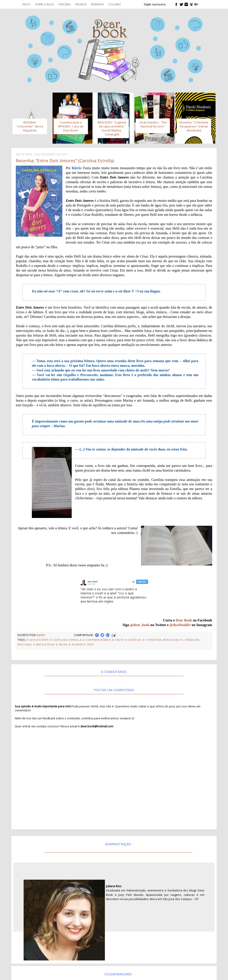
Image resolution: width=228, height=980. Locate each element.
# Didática (133, 640)
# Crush (118, 640)
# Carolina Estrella (66, 640)
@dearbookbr (180, 625)
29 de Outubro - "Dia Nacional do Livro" (153, 124)
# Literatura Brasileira (161, 640)
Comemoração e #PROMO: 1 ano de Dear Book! (71, 126)
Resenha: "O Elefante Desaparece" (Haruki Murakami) (194, 126)
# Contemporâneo (97, 640)
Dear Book (184, 620)
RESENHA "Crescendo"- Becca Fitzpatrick (30, 126)
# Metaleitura (44, 645)
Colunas (114, 4)
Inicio (26, 4)
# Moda (62, 645)
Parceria (65, 4)
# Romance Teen (81, 645)
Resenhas (97, 4)
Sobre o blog (45, 4)
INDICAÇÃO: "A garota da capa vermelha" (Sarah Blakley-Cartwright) (112, 128)
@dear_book (140, 625)
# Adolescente (38, 640)
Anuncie (81, 4)
